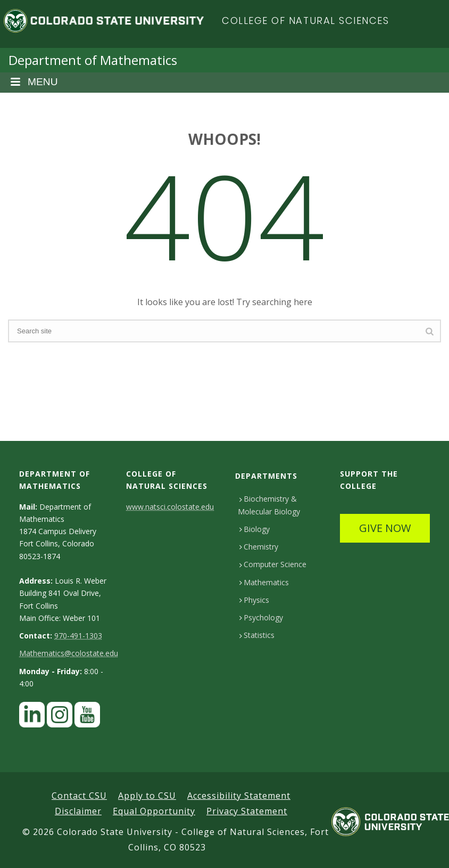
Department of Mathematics (93, 60)
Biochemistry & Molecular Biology (269, 505)
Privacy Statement (247, 811)
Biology (255, 529)
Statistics (257, 635)
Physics (254, 600)
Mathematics (264, 582)
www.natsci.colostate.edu (170, 507)
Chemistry (259, 547)
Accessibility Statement (239, 796)
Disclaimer (78, 811)
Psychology (261, 617)
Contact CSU (79, 796)
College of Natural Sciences (306, 21)
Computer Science (273, 564)
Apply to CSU (147, 796)
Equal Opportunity (154, 811)
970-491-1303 (78, 636)
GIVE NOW (385, 528)
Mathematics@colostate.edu (69, 653)
